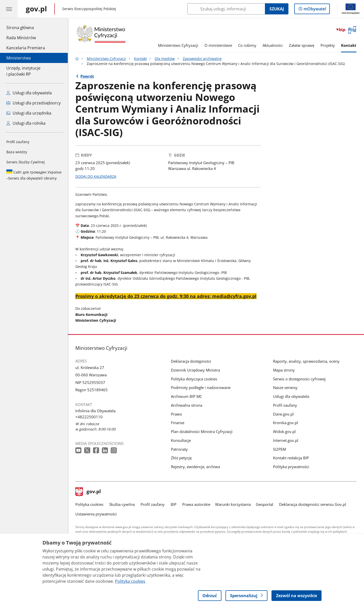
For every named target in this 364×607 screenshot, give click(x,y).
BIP (174, 504)
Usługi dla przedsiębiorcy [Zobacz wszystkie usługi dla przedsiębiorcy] (33, 103)
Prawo (176, 414)
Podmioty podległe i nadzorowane (201, 387)
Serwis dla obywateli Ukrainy (34, 175)
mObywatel (314, 10)
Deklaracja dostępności (191, 361)
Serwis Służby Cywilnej (26, 162)
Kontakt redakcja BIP (291, 458)
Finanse (178, 423)
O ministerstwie (218, 45)
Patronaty (179, 449)
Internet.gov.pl (286, 440)
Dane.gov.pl (283, 414)
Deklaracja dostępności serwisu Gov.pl (313, 504)
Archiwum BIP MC (186, 396)
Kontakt (349, 45)
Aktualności (273, 45)
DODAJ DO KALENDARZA (96, 177)
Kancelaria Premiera (26, 48)
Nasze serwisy (285, 387)
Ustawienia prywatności (96, 514)
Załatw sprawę (302, 45)
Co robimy (247, 45)
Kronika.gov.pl (286, 423)
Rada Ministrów (21, 38)
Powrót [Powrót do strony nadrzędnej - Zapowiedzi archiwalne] (87, 76)
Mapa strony (284, 370)
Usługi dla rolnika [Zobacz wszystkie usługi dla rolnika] (26, 123)
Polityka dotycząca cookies (194, 379)
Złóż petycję (181, 458)
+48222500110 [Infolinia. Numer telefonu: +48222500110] (89, 417)
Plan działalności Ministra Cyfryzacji (202, 431)
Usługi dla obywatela (291, 396)
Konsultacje (181, 440)
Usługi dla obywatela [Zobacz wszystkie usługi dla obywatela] (29, 93)
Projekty (328, 45)
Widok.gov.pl (284, 431)
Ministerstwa (19, 58)
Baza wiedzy (17, 152)
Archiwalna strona (187, 405)
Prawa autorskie (196, 504)
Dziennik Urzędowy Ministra (195, 370)
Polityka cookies (89, 504)
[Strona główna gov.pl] (36, 9)
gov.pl (88, 492)
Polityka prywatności (291, 467)
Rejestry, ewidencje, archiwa (195, 467)
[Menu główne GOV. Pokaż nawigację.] (9, 9)
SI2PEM (279, 449)
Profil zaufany (18, 142)
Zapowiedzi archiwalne (202, 59)
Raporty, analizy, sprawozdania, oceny (306, 361)
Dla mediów (165, 59)
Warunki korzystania (233, 504)
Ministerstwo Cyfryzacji (178, 45)
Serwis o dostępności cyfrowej (299, 379)
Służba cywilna (122, 504)
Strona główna (26, 27)
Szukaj (277, 9)
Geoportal (265, 504)
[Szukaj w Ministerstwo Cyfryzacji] (226, 9)
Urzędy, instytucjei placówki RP (23, 71)
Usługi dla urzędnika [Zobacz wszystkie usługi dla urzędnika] (29, 113)
